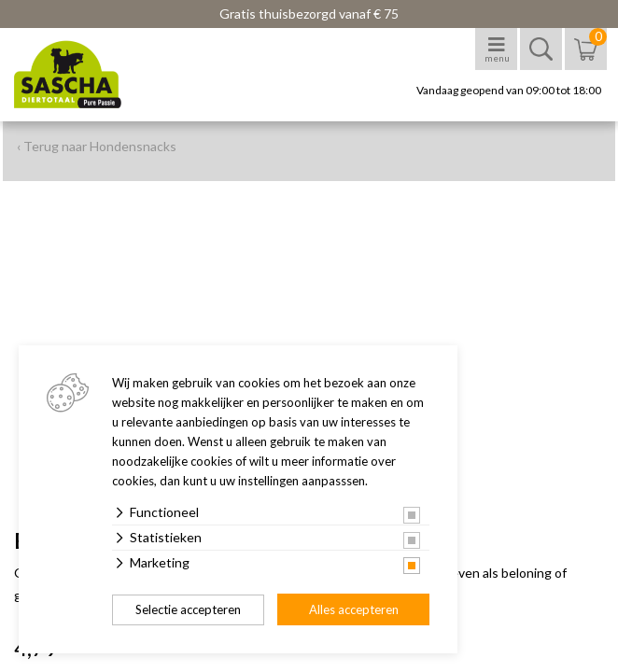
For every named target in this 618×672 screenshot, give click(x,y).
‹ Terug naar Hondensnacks (97, 146)
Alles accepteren (354, 609)
